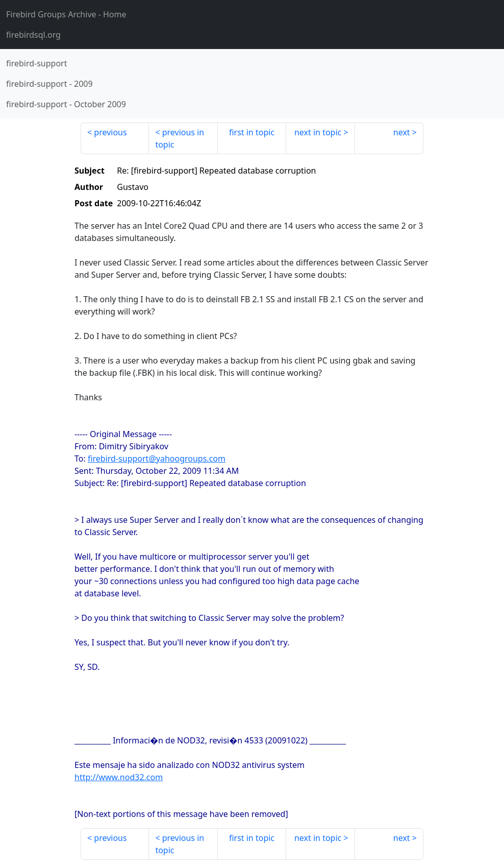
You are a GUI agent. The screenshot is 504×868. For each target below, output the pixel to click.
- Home (66, 14)
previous (110, 132)
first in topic (252, 132)
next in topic (318, 132)
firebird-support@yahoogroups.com (157, 459)
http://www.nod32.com (119, 777)
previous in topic (180, 138)
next (402, 132)
